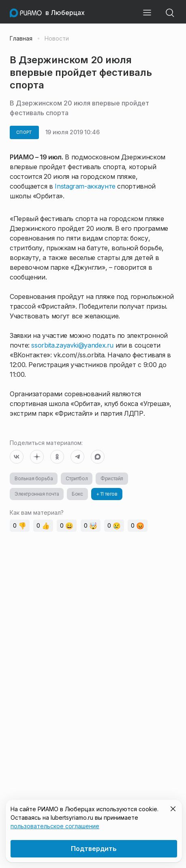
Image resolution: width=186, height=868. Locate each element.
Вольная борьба (34, 478)
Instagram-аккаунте (85, 186)
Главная (21, 39)
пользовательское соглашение (55, 826)
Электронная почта (37, 494)
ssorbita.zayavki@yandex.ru (72, 345)
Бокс (77, 494)
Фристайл (112, 478)
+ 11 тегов (107, 494)
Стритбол (77, 478)
